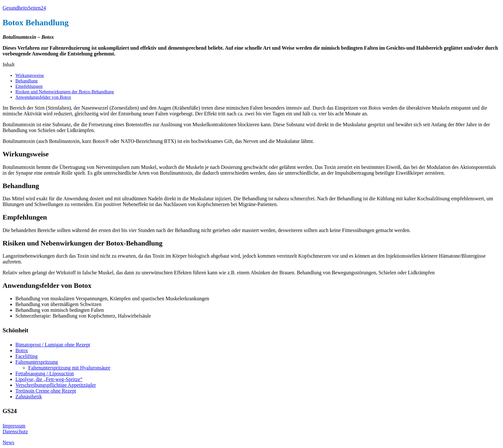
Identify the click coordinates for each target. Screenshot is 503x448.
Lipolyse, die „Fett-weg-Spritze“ (49, 379)
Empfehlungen (29, 86)
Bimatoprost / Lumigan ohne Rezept (53, 345)
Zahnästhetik (29, 397)
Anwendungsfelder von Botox (43, 97)
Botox (22, 350)
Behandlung (27, 81)
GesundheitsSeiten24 (24, 8)
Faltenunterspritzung (37, 362)
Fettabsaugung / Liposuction (45, 373)
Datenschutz (15, 431)
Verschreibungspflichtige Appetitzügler (56, 385)
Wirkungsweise (30, 75)
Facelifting (26, 356)
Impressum (14, 426)
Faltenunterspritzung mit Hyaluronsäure (69, 368)
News (8, 442)
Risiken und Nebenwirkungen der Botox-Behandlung (65, 92)
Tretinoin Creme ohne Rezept (46, 391)
